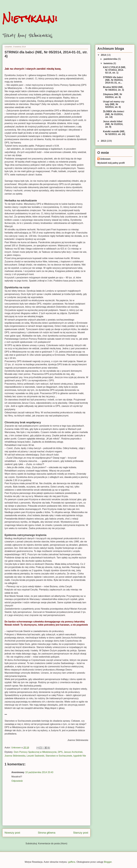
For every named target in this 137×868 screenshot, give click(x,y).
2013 (104, 141)
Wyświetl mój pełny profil (111, 163)
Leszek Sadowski (36, 756)
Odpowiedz (17, 781)
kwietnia (108, 63)
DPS (60, 752)
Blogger (108, 862)
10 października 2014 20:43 (39, 772)
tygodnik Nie (80, 756)
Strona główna (47, 833)
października (111, 59)
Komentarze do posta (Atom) (53, 843)
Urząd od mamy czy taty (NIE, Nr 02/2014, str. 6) (114, 104)
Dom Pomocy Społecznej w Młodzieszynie (35, 752)
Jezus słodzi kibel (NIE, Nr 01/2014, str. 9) (113, 124)
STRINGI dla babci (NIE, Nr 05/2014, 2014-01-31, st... (113, 80)
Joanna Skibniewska (15, 756)
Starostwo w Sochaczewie (59, 756)
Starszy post (81, 833)
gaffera (72, 862)
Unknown (105, 159)
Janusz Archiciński (73, 752)
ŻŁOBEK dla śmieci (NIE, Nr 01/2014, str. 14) (114, 114)
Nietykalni (30, 19)
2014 (104, 55)
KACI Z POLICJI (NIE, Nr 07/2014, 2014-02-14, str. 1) (115, 70)
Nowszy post (12, 833)
